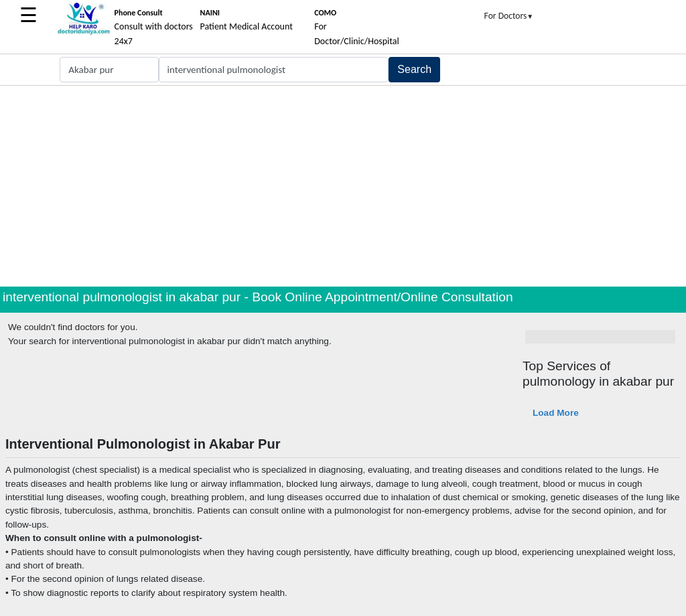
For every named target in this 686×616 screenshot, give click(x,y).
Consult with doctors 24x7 (154, 27)
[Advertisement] (343, 186)
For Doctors (509, 16)
